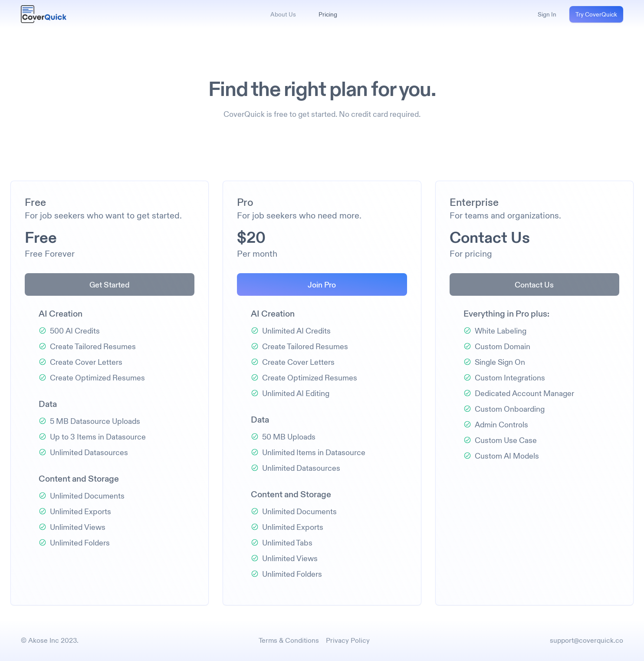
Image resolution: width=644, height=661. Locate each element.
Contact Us (534, 284)
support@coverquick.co (586, 640)
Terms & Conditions (289, 640)
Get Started (110, 284)
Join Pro (322, 284)
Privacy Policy (348, 640)
